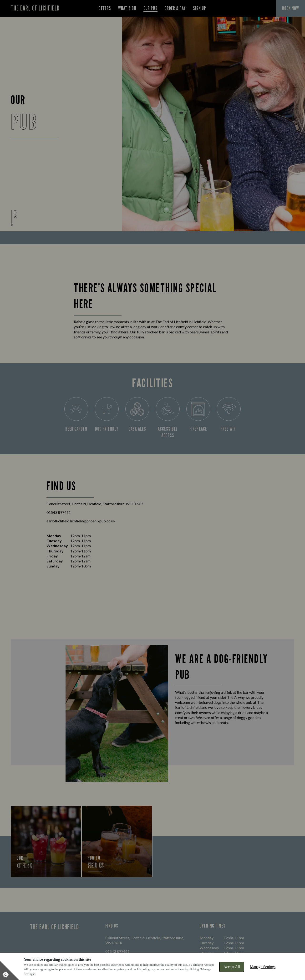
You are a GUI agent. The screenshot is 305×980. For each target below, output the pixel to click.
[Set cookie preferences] (10, 970)
